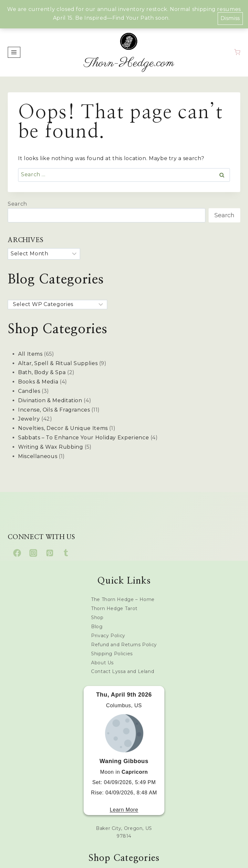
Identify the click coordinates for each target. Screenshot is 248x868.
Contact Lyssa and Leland (123, 671)
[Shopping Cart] (237, 52)
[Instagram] (33, 553)
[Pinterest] (50, 553)
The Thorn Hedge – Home (123, 599)
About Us (102, 663)
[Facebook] (17, 553)
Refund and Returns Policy (124, 645)
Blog (97, 627)
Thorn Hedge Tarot (114, 608)
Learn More (124, 810)
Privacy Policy (108, 636)
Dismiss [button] (230, 18)
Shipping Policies (112, 654)
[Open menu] (14, 52)
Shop (97, 618)
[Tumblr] (66, 553)
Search (17, 204)
